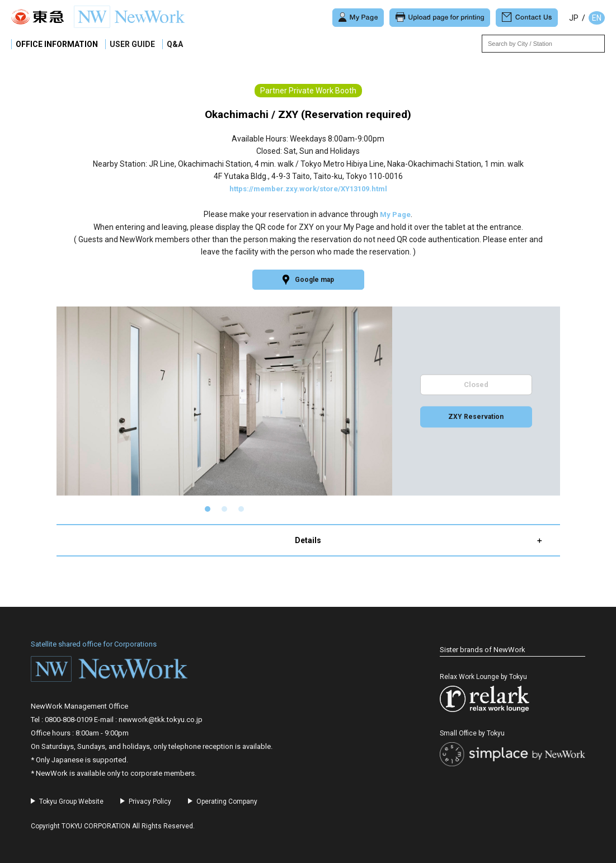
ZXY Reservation (476, 418)
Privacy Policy (150, 801)
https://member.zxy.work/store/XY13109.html (308, 188)
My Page (396, 214)
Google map (308, 280)
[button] (208, 510)
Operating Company (227, 801)
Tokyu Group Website (71, 801)
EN (597, 18)
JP (574, 18)
